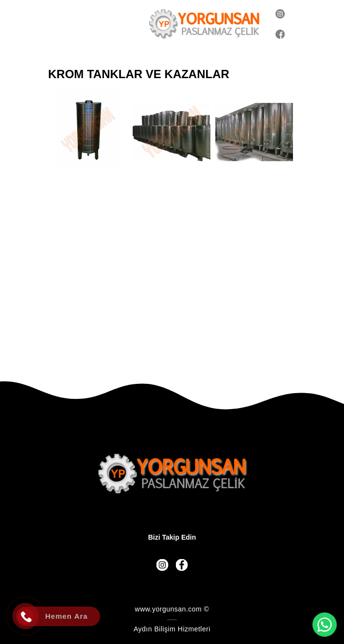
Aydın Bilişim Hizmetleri (172, 629)
